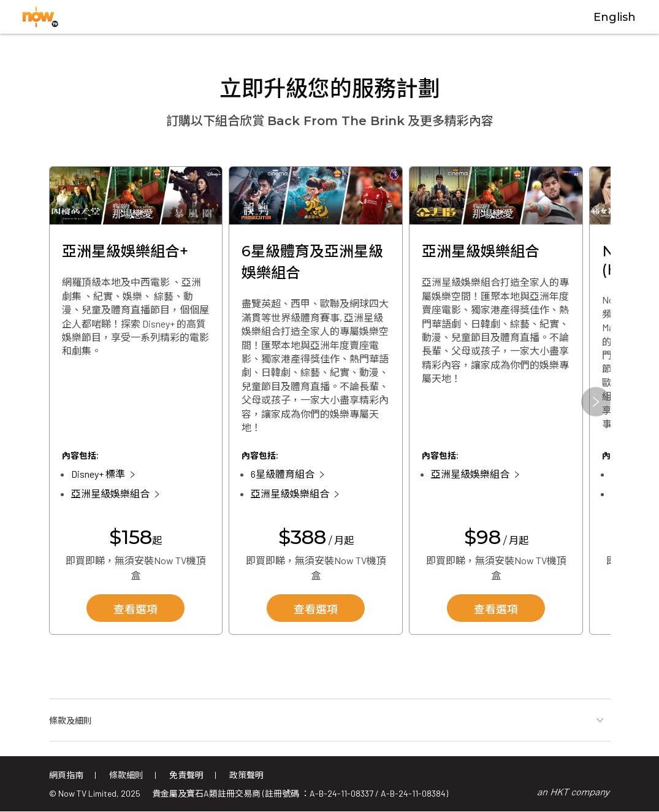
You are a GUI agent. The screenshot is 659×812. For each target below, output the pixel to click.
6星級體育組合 (283, 474)
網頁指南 (66, 775)
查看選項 (135, 610)
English (615, 17)
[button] (596, 402)
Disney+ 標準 (98, 474)
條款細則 (126, 775)
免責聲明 (186, 775)
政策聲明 (246, 775)
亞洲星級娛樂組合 (110, 493)
